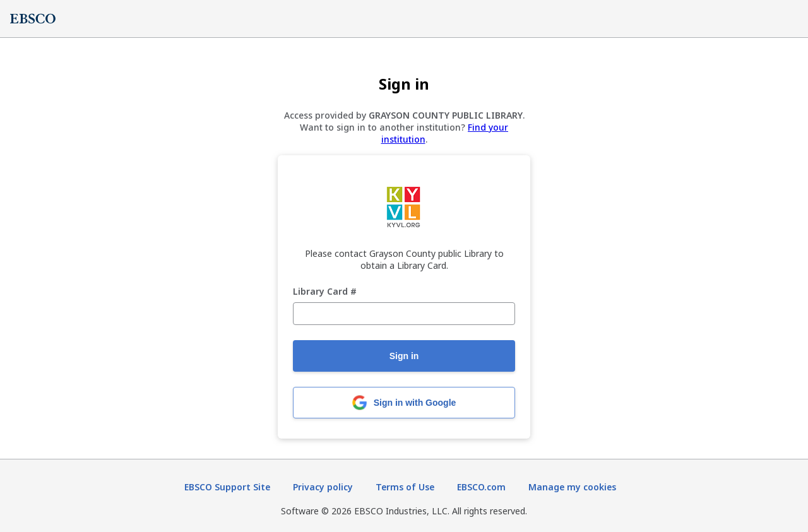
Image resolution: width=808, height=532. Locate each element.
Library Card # (325, 292)
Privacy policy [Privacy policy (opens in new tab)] (323, 487)
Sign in (404, 356)
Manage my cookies (572, 487)
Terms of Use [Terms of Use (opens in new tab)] (405, 487)
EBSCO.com (481, 487)
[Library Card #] (404, 314)
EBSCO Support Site (227, 487)
